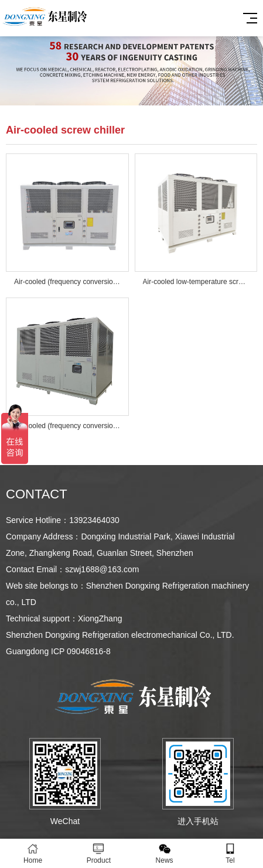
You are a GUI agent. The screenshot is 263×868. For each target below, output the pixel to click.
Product (98, 854)
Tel (230, 854)
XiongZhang (100, 618)
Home (33, 854)
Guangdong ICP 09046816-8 (58, 651)
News (165, 854)
